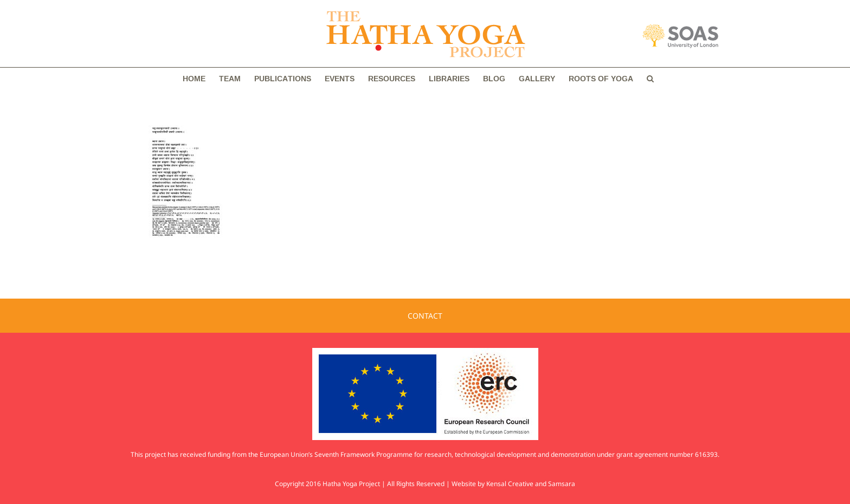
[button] (650, 79)
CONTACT (425, 316)
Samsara (562, 484)
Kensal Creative (510, 484)
